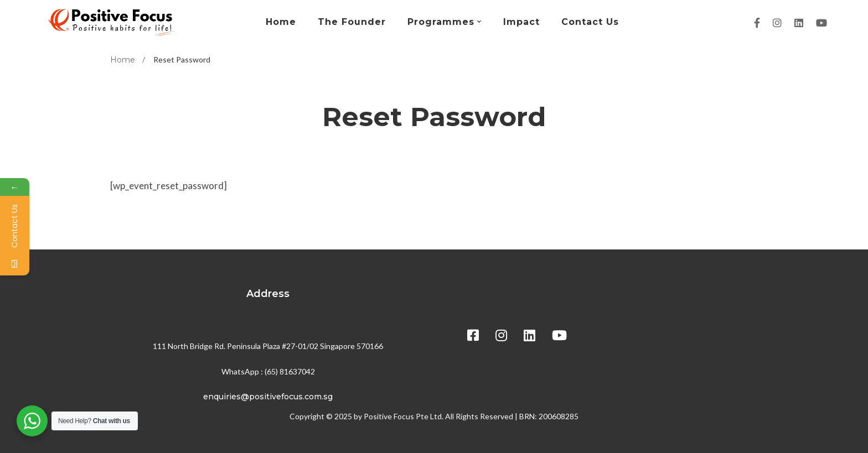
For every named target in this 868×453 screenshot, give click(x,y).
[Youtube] (821, 23)
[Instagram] (777, 23)
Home (123, 60)
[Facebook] (757, 23)
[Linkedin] (799, 23)
